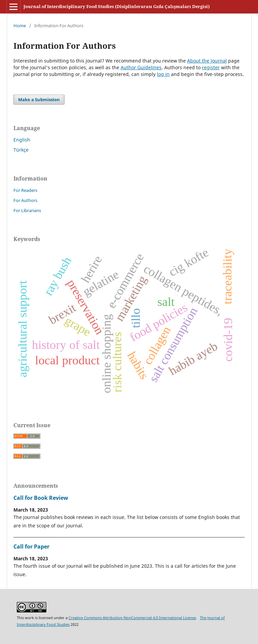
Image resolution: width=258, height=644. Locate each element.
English (22, 140)
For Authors (25, 200)
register (211, 67)
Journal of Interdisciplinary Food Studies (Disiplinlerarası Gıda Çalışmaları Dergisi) (117, 6)
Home (20, 26)
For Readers (25, 190)
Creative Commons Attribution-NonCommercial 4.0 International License (132, 618)
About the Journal (207, 61)
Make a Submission (39, 99)
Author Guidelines (141, 67)
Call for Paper (31, 547)
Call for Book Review (41, 498)
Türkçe (21, 150)
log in (163, 74)
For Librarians (27, 210)
